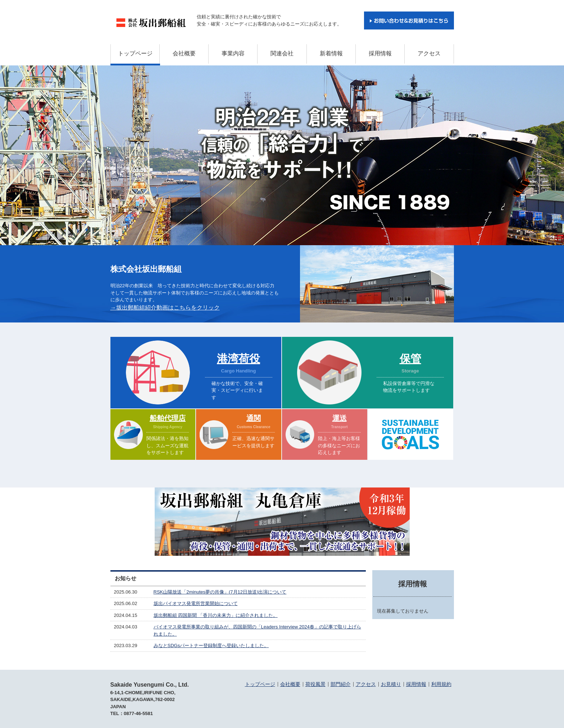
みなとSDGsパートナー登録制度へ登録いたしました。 (211, 645)
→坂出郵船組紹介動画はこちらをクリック (165, 308)
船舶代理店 (168, 418)
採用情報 (380, 53)
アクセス (429, 53)
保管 (410, 359)
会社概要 (184, 53)
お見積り (391, 684)
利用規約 (441, 684)
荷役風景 (315, 684)
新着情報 (331, 53)
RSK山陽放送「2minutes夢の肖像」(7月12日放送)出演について (220, 592)
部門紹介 (341, 684)
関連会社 (282, 53)
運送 (340, 418)
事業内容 (233, 53)
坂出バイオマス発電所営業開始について (196, 603)
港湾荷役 (238, 359)
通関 (254, 418)
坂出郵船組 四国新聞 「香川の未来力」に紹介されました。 (216, 615)
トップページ (135, 53)
